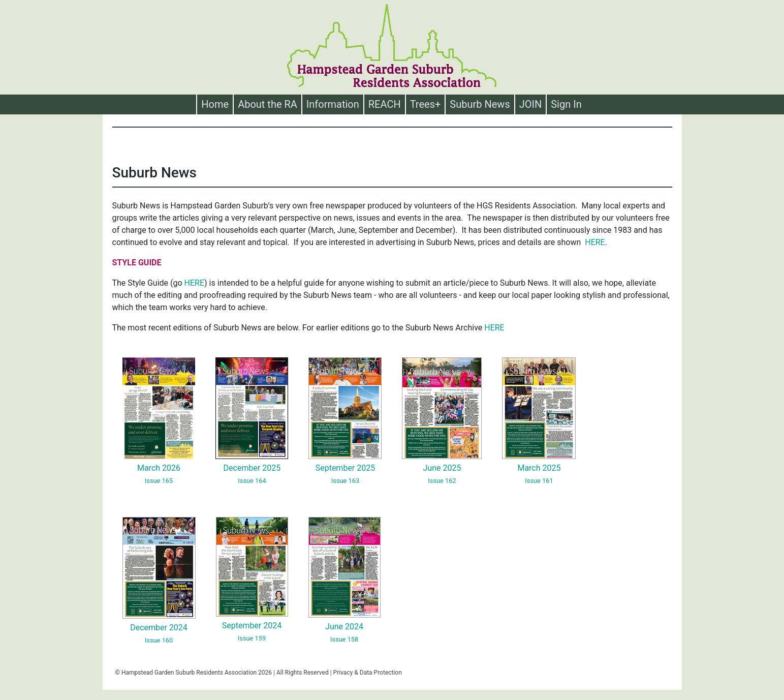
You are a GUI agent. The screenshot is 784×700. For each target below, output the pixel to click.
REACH (385, 104)
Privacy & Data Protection (368, 673)
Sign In (566, 104)
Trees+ (426, 104)
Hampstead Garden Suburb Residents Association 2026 (197, 673)
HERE (595, 242)
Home (217, 104)
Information (333, 104)
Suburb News (480, 104)
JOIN (531, 104)
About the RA (268, 104)
